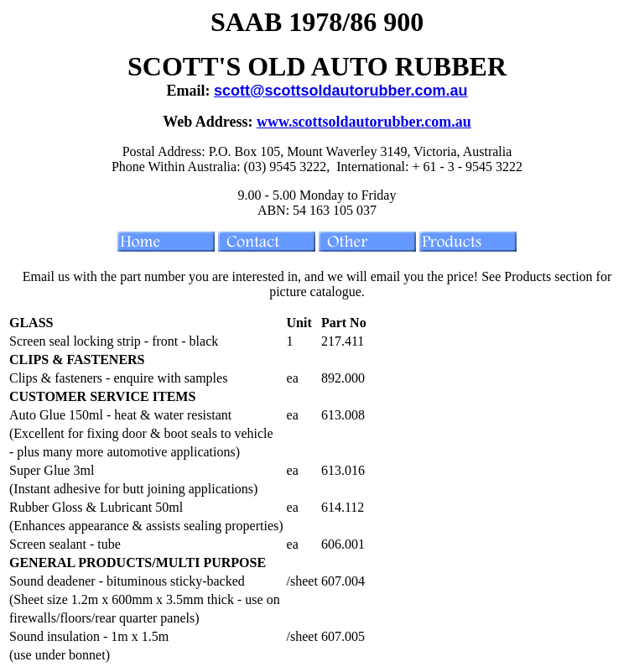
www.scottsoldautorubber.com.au (364, 122)
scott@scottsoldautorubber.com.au (341, 91)
